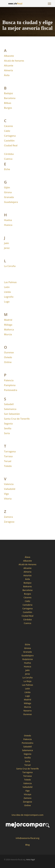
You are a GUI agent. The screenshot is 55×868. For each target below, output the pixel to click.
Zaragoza (9, 522)
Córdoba (9, 154)
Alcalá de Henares (27, 564)
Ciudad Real (28, 616)
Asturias (27, 575)
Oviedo (8, 357)
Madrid (8, 320)
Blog (27, 845)
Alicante (9, 66)
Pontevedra (11, 390)
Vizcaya (27, 794)
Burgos (8, 108)
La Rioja (27, 681)
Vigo (7, 494)
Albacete (9, 56)
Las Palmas (10, 282)
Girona (8, 192)
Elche (7, 169)
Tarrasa (8, 456)
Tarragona (10, 451)
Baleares (27, 586)
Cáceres (9, 126)
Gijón (7, 187)
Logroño (9, 297)
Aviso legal (31, 860)
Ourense (9, 352)
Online (27, 805)
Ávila (7, 75)
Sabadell (9, 404)
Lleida (7, 292)
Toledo (8, 466)
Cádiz (7, 131)
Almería (9, 70)
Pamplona (10, 385)
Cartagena (10, 136)
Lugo (7, 302)
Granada (9, 197)
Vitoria (8, 499)
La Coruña (27, 678)
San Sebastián (12, 414)
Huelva (8, 220)
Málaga (8, 325)
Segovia (8, 424)
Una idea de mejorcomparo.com (27, 815)
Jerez (7, 248)
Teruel (27, 765)
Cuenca (8, 159)
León (7, 287)
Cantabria (27, 605)
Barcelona (10, 98)
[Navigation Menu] (49, 4)
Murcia (8, 334)
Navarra (27, 711)
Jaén (7, 243)
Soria (27, 761)
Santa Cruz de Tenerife (17, 419)
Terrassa (28, 776)
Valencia (9, 484)
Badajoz (9, 93)
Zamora (9, 517)
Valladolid (10, 489)
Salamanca (10, 409)
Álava (27, 557)
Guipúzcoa (27, 659)
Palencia (9, 380)
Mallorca (9, 330)
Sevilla (8, 428)
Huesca (8, 225)
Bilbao (8, 103)
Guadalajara (11, 202)
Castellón (9, 141)
